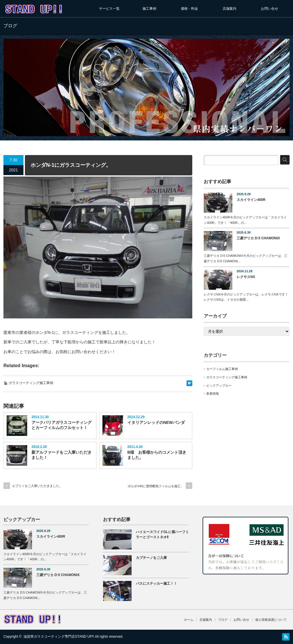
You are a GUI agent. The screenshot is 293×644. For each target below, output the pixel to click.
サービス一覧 (109, 9)
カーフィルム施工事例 (222, 369)
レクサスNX (246, 277)
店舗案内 (229, 9)
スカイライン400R (251, 200)
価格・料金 (189, 9)
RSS (286, 637)
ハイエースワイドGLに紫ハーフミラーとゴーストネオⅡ (162, 535)
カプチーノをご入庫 (151, 558)
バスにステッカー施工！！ (157, 584)
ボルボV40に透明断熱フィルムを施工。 (156, 486)
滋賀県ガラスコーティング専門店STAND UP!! (59, 637)
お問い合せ (270, 9)
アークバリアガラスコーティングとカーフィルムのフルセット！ (62, 425)
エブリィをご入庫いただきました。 (37, 486)
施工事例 (149, 9)
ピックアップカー (219, 385)
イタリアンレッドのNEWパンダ (156, 422)
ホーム (189, 620)
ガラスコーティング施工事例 (31, 383)
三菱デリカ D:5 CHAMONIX (258, 238)
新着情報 (213, 394)
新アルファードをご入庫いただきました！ (62, 455)
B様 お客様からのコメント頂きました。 (157, 455)
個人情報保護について (271, 620)
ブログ (223, 620)
